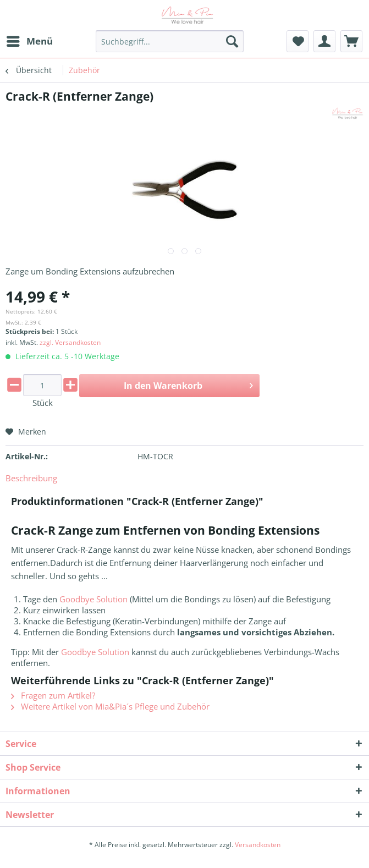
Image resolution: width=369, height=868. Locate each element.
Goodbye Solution (93, 599)
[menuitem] (29, 41)
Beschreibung (31, 478)
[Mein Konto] (324, 41)
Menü (30, 40)
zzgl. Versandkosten (70, 342)
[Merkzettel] (298, 41)
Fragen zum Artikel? (53, 695)
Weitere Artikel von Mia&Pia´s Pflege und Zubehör (110, 706)
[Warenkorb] (351, 41)
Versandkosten (258, 845)
